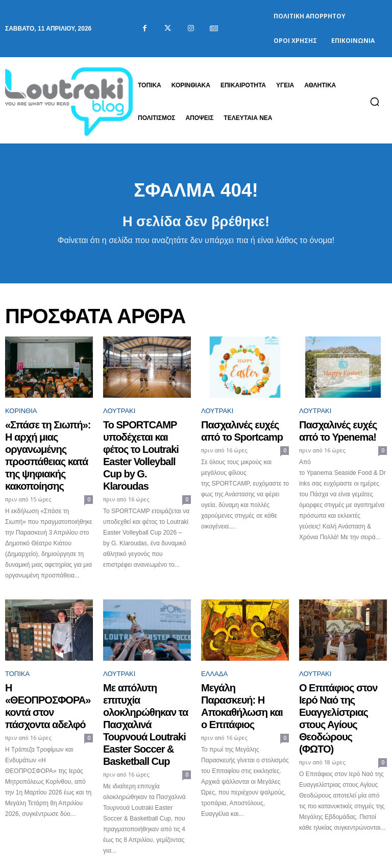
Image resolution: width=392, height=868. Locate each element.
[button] (375, 102)
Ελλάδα (214, 642)
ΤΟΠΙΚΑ (17, 642)
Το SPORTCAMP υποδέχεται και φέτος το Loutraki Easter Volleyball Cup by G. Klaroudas (143, 441)
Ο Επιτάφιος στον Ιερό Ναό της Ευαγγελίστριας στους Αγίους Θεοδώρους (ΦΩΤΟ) (342, 668)
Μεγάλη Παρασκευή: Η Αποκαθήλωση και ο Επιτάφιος (237, 664)
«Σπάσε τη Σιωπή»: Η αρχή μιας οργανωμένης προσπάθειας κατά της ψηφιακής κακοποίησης (48, 441)
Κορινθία (21, 416)
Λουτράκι (119, 416)
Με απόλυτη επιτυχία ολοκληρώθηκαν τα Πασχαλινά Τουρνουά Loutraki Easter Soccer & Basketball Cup (142, 673)
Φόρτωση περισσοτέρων (196, 816)
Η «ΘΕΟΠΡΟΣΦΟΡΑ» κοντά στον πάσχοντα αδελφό (40, 664)
